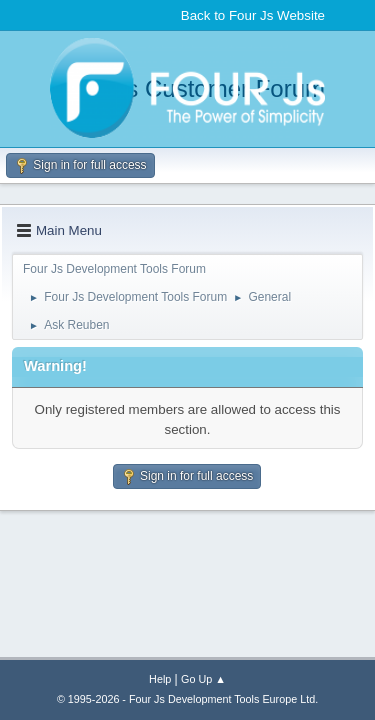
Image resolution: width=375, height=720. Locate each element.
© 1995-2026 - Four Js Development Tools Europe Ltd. (187, 699)
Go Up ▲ (203, 679)
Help (160, 679)
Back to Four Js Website (253, 15)
